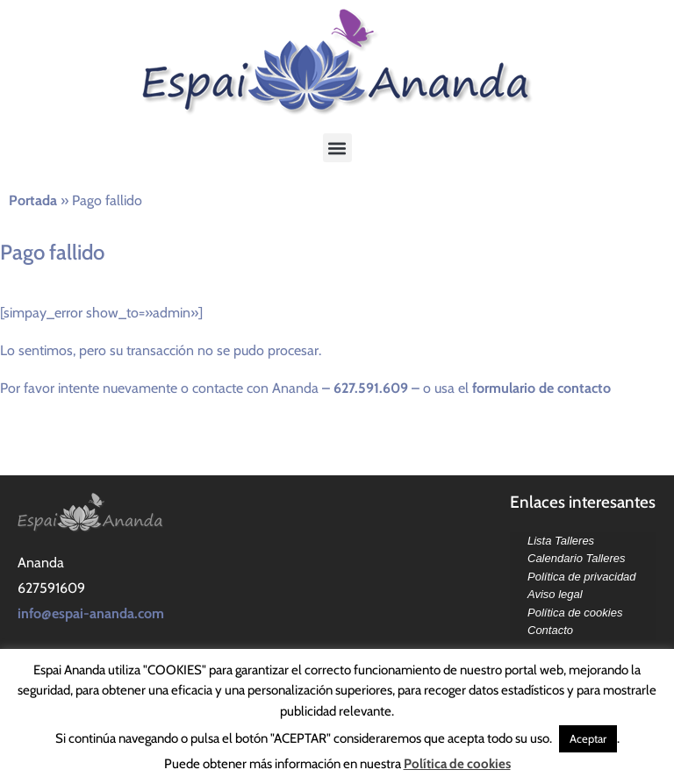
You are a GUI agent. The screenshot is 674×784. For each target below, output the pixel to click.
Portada (33, 200)
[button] (337, 148)
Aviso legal (555, 594)
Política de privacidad (582, 577)
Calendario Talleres (577, 558)
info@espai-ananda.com (91, 613)
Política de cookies (575, 613)
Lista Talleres (561, 541)
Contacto (550, 630)
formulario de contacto (543, 388)
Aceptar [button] (588, 738)
